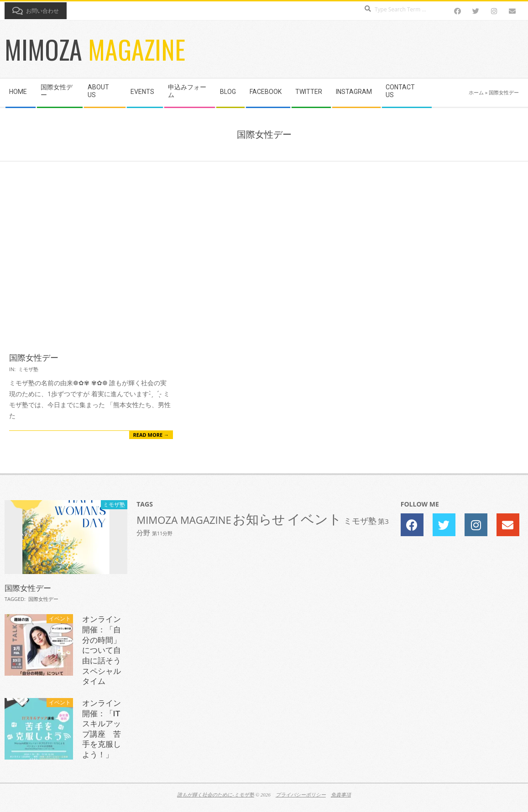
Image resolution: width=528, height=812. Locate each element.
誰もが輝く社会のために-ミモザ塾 (216, 795)
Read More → (151, 435)
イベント (60, 618)
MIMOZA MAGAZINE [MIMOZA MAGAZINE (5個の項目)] (184, 520)
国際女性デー (34, 358)
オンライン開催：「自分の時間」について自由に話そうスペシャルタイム (102, 650)
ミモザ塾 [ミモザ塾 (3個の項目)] (360, 521)
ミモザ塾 (28, 369)
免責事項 (341, 795)
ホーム (476, 92)
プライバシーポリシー (301, 795)
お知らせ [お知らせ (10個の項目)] (259, 519)
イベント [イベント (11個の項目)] (314, 519)
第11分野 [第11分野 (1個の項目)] (162, 533)
